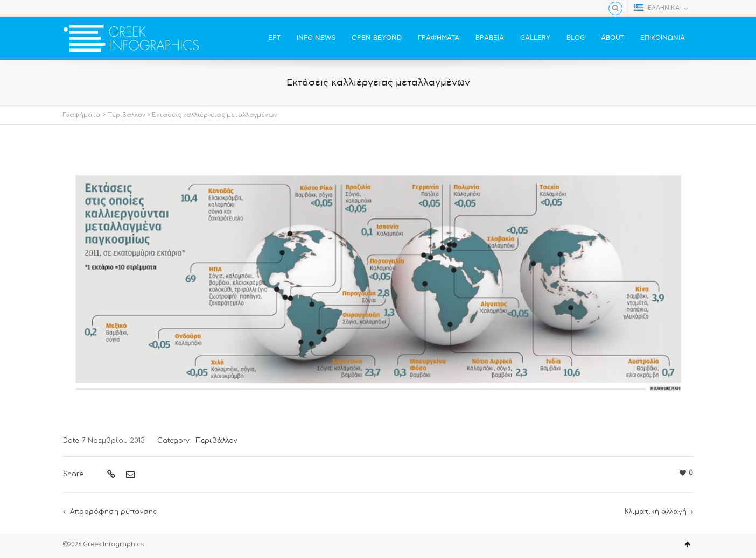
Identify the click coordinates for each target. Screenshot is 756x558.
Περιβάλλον (126, 115)
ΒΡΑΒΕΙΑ (490, 38)
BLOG (576, 38)
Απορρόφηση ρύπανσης (113, 512)
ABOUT (612, 38)
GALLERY (535, 38)
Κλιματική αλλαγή (656, 512)
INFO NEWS (316, 38)
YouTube (101, 8)
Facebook (69, 8)
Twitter (85, 8)
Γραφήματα (82, 115)
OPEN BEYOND (377, 38)
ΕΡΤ (274, 38)
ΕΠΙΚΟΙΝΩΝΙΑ (663, 38)
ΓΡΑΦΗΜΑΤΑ (439, 38)
